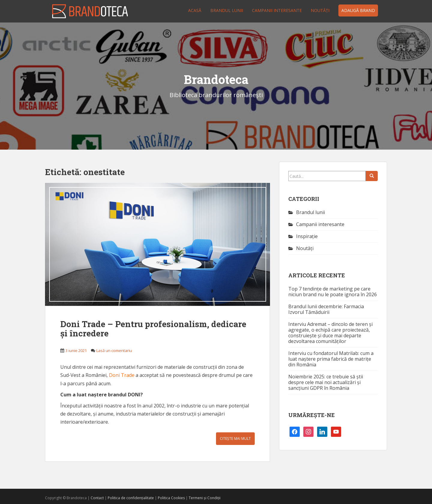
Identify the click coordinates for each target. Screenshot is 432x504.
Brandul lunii (227, 10)
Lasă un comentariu (114, 350)
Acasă (195, 10)
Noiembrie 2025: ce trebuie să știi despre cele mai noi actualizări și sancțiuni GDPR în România (326, 382)
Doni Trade (122, 375)
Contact (97, 498)
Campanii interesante (277, 10)
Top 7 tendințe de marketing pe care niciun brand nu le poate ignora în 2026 (333, 292)
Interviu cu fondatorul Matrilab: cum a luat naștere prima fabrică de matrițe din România (331, 359)
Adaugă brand (358, 10)
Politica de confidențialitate (131, 498)
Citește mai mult (235, 438)
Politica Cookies (171, 498)
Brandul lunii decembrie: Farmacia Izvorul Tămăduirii (326, 309)
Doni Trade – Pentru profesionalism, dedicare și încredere (153, 329)
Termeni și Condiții (205, 498)
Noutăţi (320, 10)
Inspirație (307, 236)
